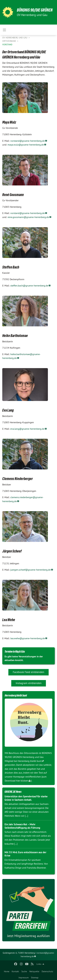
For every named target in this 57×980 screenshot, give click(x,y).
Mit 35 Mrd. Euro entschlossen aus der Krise (25, 854)
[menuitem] (7, 971)
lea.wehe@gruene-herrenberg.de (28, 638)
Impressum (24, 978)
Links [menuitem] (39, 964)
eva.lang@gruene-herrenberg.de (27, 429)
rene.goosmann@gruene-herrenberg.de (28, 217)
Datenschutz (47, 971)
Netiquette (34, 971)
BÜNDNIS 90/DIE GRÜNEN (35, 10)
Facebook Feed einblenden (28, 672)
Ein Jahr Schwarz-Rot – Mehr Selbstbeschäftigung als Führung (22, 826)
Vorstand (7, 45)
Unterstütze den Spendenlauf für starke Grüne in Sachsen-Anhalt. (26, 798)
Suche (24, 971)
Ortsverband (9, 41)
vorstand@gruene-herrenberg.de (28, 141)
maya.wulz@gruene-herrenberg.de (26, 145)
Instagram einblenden (29, 683)
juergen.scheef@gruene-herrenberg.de (30, 570)
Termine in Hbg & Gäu (15, 651)
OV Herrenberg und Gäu (15, 38)
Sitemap (35, 978)
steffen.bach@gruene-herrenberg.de (29, 286)
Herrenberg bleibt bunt (30, 761)
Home (7, 971)
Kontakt (15, 971)
